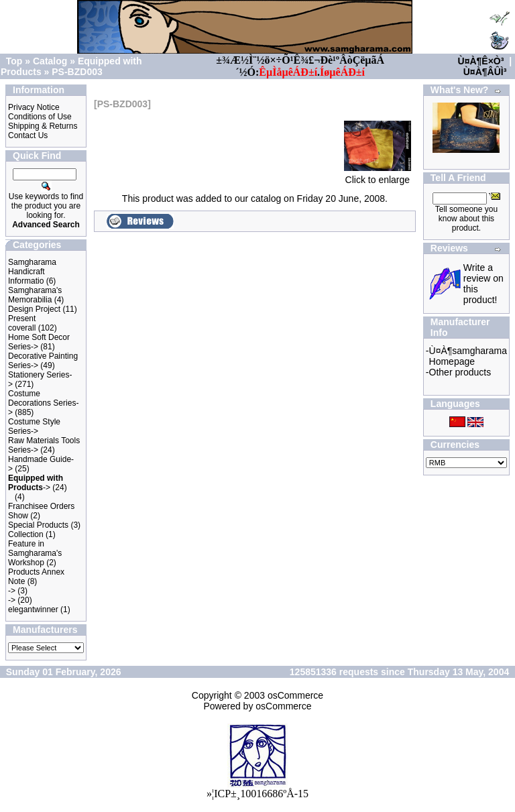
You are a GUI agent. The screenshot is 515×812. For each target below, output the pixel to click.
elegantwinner (33, 610)
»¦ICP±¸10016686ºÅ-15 (257, 794)
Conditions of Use (40, 117)
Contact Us (28, 135)
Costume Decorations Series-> (43, 403)
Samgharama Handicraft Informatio (32, 272)
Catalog (50, 61)
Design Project (34, 309)
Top (14, 61)
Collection (26, 534)
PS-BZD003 (77, 72)
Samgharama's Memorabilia (35, 295)
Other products (460, 372)
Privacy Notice (34, 107)
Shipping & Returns (43, 126)
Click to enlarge (378, 175)
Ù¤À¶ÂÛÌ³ (485, 72)
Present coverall (22, 323)
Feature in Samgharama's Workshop (35, 553)
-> (36, 483)
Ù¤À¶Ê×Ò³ (481, 61)
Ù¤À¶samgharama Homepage (468, 356)
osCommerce (295, 695)
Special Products (38, 525)
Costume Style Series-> (34, 426)
